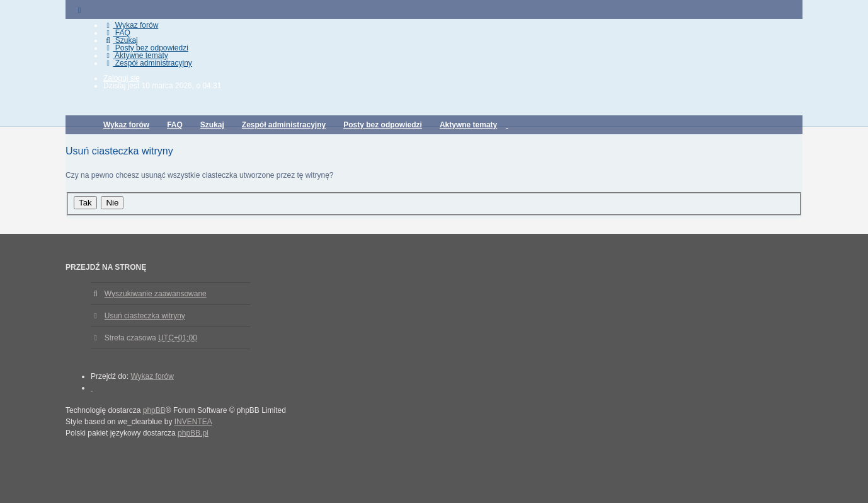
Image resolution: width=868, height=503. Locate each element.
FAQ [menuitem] (117, 33)
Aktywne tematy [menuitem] (136, 55)
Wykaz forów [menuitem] (131, 25)
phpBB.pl (193, 433)
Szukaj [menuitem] (121, 40)
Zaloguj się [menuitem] (122, 78)
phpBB (154, 410)
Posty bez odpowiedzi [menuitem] (146, 48)
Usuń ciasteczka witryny (145, 316)
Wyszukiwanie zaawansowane (156, 294)
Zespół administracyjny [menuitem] (148, 63)
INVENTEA (193, 422)
